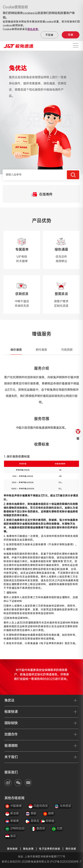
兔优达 (9, 700)
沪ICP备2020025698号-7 (66, 862)
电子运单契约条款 (50, 849)
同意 (71, 35)
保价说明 (71, 849)
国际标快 (11, 723)
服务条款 (12, 849)
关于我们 (11, 757)
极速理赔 (11, 746)
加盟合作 (11, 734)
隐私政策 (33, 29)
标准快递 (11, 712)
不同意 (49, 35)
